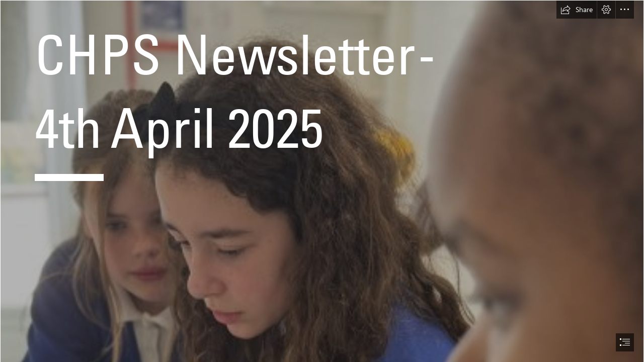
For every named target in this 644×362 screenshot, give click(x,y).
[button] (577, 10)
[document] (322, 181)
